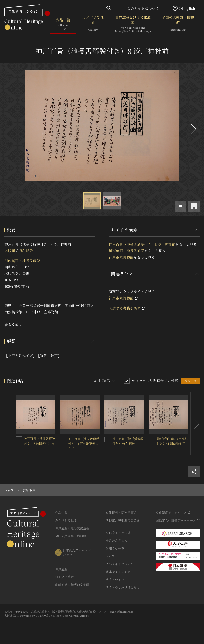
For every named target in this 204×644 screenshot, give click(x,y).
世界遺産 (61, 569)
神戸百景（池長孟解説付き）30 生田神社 (128, 441)
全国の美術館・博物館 (178, 24)
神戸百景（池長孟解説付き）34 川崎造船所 (172, 441)
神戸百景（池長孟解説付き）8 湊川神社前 (142, 244)
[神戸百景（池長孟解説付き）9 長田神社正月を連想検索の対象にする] (19, 439)
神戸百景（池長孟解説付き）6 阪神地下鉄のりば (84, 443)
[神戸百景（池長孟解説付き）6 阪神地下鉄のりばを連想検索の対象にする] (63, 439)
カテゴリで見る (93, 24)
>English (184, 8)
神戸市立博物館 (121, 257)
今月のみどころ (116, 541)
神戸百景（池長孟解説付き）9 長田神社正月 (40, 441)
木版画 (10, 251)
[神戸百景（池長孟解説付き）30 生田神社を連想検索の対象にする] (107, 439)
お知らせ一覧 (115, 548)
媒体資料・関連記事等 (121, 513)
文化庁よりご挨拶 (118, 533)
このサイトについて (143, 8)
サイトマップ (115, 580)
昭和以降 (26, 251)
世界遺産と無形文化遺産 (133, 24)
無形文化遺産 (64, 577)
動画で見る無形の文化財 (72, 585)
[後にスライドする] (193, 129)
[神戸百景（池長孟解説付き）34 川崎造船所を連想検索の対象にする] (152, 439)
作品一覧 (63, 24)
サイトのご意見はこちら (123, 587)
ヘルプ (110, 556)
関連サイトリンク (118, 572)
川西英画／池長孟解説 (22, 261)
